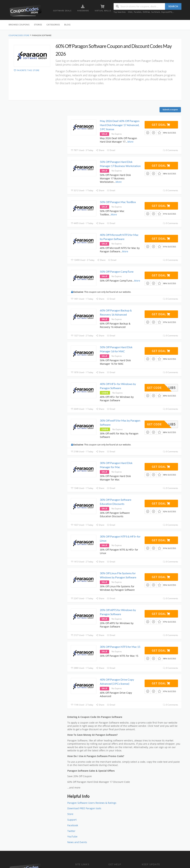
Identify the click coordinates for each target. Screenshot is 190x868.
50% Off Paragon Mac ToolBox (118, 202)
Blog (67, 25)
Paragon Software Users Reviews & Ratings (92, 803)
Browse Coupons (19, 25)
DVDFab (146, 12)
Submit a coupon (170, 110)
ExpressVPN (167, 12)
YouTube (72, 837)
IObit (130, 12)
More (130, 142)
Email (111, 150)
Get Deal (161, 125)
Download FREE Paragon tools (84, 808)
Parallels (138, 12)
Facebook (73, 825)
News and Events (77, 842)
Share (100, 150)
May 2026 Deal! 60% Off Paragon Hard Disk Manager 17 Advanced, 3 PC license (120, 125)
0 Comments (170, 150)
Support (72, 820)
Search (173, 6)
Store (70, 814)
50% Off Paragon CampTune (117, 271)
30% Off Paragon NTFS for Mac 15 (120, 647)
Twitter (71, 831)
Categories (53, 25)
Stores (38, 25)
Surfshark (156, 12)
